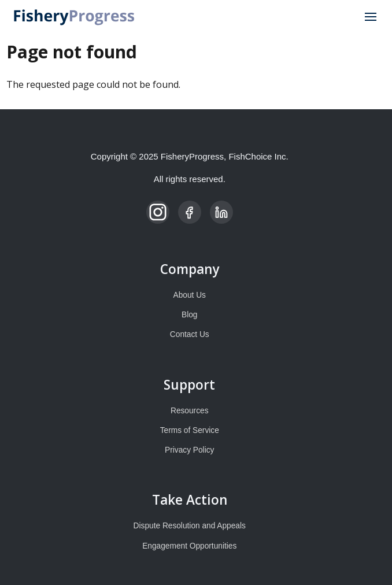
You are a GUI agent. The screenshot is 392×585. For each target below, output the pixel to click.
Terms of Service (190, 430)
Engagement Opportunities (189, 546)
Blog (189, 315)
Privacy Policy (189, 450)
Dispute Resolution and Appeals (190, 526)
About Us (190, 295)
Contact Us (190, 334)
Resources (190, 411)
